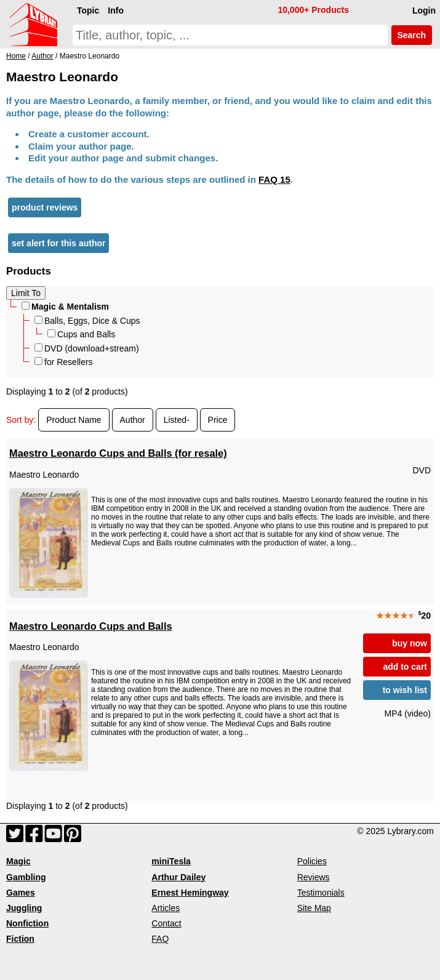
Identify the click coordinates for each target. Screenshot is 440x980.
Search (412, 35)
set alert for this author (58, 243)
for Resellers (64, 362)
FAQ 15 (274, 179)
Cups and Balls (81, 334)
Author (133, 420)
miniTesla (171, 861)
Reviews (314, 877)
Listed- (177, 420)
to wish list (405, 690)
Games (21, 893)
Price (218, 420)
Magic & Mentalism (65, 307)
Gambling (26, 877)
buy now (410, 643)
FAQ (160, 939)
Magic (18, 861)
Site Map (314, 908)
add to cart (405, 667)
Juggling (24, 908)
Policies (312, 861)
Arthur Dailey (178, 877)
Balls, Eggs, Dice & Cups (87, 321)
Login (424, 10)
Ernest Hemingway (190, 893)
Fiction (20, 939)
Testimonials (321, 893)
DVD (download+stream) (87, 348)
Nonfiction (27, 923)
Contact (166, 923)
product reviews (45, 207)
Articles (166, 908)
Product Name (74, 420)
